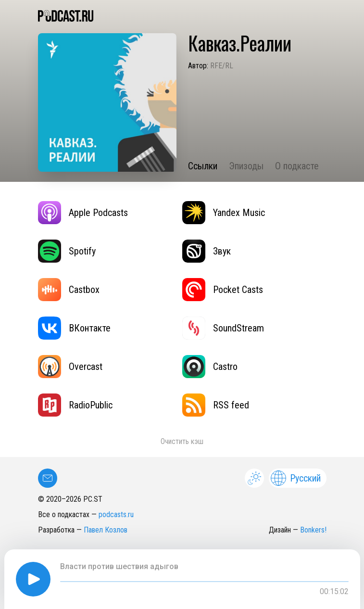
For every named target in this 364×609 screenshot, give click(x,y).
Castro (210, 367)
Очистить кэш (182, 441)
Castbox (69, 290)
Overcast (70, 367)
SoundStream (223, 328)
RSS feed (216, 405)
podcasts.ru (116, 514)
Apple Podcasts (83, 213)
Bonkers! (313, 530)
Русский (296, 478)
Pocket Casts (223, 290)
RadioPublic (75, 405)
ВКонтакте (74, 328)
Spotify (67, 251)
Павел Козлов (106, 530)
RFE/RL (222, 66)
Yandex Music (224, 213)
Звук (207, 251)
